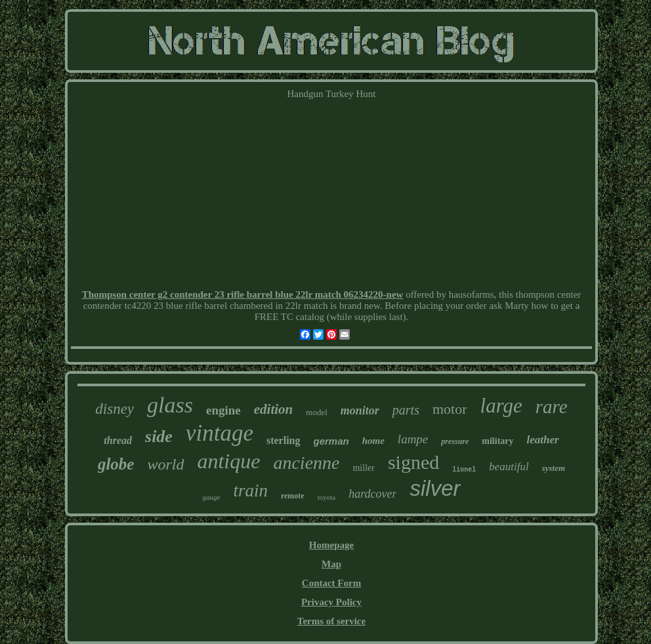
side (159, 436)
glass (170, 405)
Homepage (331, 545)
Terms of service (331, 621)
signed (413, 462)
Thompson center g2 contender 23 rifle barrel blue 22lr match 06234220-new (243, 294)
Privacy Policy (331, 602)
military (497, 441)
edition (274, 409)
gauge (212, 497)
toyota (327, 497)
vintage (220, 433)
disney (115, 409)
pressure (455, 441)
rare (552, 407)
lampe (413, 439)
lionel (464, 470)
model (317, 412)
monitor (360, 411)
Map (331, 564)
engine (223, 410)
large (501, 406)
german (331, 441)
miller (363, 468)
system (554, 468)
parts (406, 410)
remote (293, 496)
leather (543, 440)
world (165, 464)
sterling (283, 440)
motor (450, 409)
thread (118, 440)
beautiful (509, 467)
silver (435, 488)
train (250, 491)
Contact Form (331, 583)
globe (116, 464)
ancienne (306, 463)
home (373, 441)
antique (228, 461)
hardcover (372, 494)
